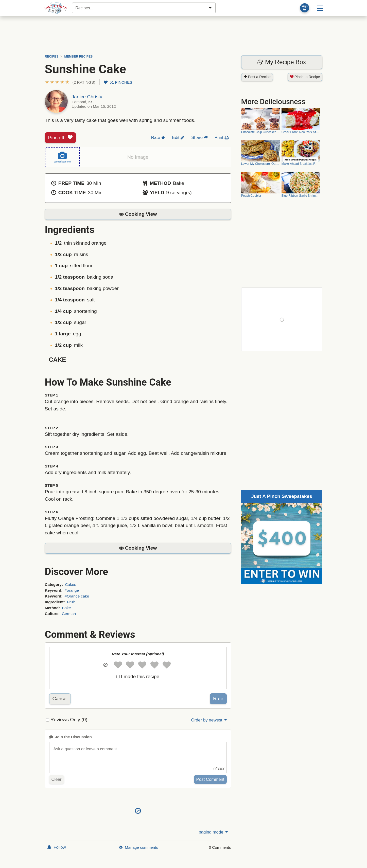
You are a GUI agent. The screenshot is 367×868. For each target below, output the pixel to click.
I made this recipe (140, 676)
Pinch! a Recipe (305, 77)
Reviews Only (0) (69, 720)
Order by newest (209, 720)
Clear (57, 779)
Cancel (60, 699)
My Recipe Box (282, 62)
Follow (57, 847)
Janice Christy (87, 97)
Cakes (71, 584)
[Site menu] (320, 8)
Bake (67, 608)
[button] (70, 82)
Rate (218, 699)
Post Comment (210, 779)
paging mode (214, 832)
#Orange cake (77, 596)
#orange (72, 590)
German (69, 614)
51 (118, 82)
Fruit (71, 602)
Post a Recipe (257, 77)
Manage (138, 847)
